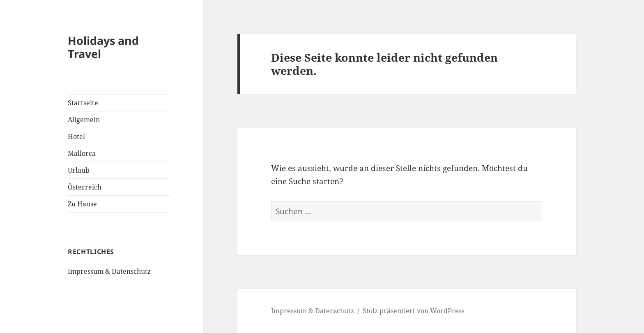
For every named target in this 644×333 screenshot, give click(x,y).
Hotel (76, 136)
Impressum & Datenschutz (109, 271)
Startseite (83, 103)
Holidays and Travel (103, 47)
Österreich (85, 187)
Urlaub (79, 170)
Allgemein (84, 120)
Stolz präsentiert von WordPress (414, 311)
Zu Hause (82, 204)
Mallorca (82, 153)
